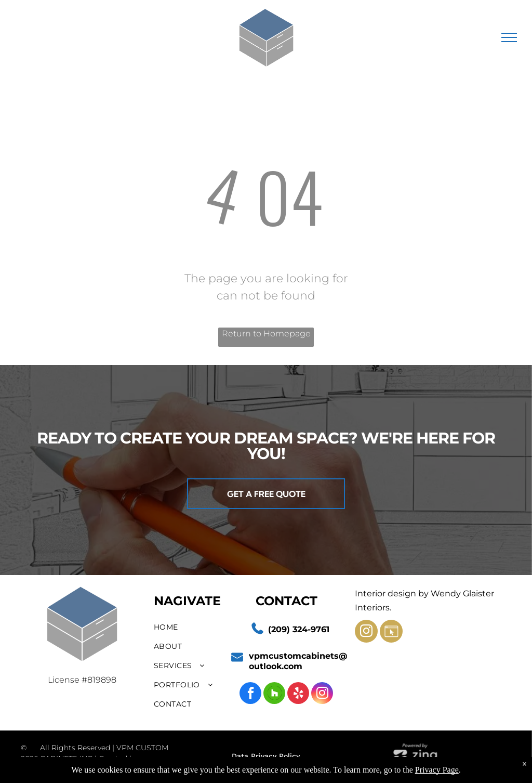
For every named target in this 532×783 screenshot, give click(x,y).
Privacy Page (437, 770)
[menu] (509, 37)
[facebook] (250, 694)
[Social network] (274, 694)
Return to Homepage (266, 334)
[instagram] (322, 694)
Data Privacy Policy (266, 756)
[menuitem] (191, 627)
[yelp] (298, 694)
